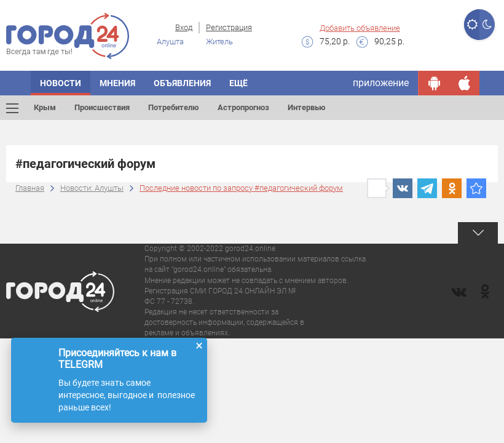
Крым (45, 107)
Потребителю (174, 107)
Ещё (238, 83)
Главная (30, 188)
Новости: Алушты (92, 188)
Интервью (307, 107)
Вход (184, 27)
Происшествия (102, 107)
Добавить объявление (360, 28)
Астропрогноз (243, 107)
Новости (61, 83)
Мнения (117, 83)
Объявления (182, 83)
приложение (381, 83)
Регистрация (229, 27)
